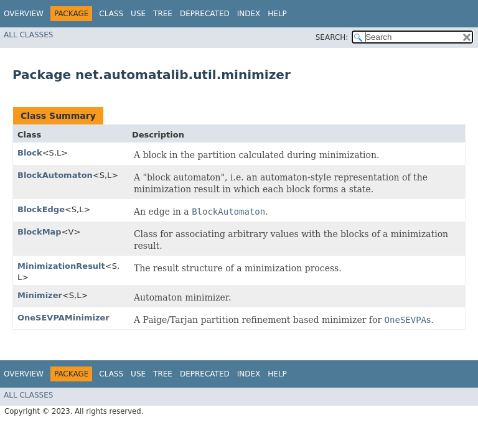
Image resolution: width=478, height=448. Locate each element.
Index (249, 14)
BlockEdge (41, 209)
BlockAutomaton (55, 175)
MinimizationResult (61, 266)
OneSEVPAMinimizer (63, 318)
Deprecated (205, 14)
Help (277, 14)
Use (138, 14)
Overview (24, 14)
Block (30, 153)
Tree (163, 14)
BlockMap (40, 232)
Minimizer (40, 295)
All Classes (28, 35)
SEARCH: (332, 37)
